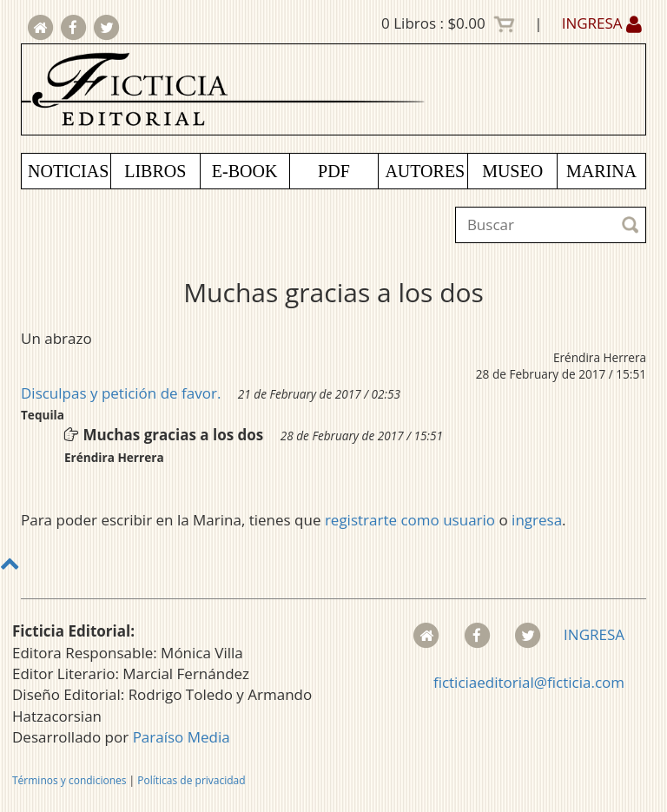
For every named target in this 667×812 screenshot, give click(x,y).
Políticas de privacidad (191, 780)
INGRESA (602, 23)
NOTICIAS (68, 171)
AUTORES (425, 171)
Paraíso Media (182, 737)
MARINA (601, 171)
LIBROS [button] (155, 171)
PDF (334, 171)
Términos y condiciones (69, 780)
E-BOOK (245, 171)
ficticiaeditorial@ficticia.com (529, 682)
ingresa (537, 520)
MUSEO (512, 171)
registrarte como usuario (410, 520)
